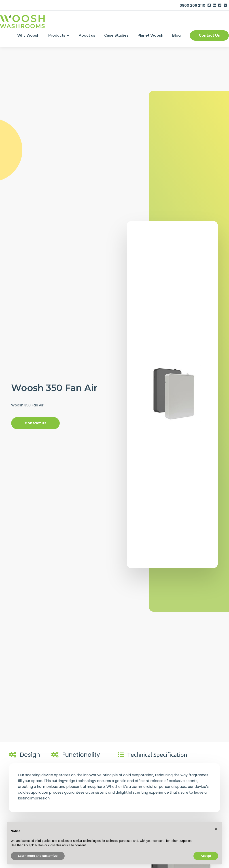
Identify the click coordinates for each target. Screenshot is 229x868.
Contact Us (209, 35)
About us (87, 35)
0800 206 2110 (192, 5)
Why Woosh (28, 35)
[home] (22, 22)
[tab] (24, 756)
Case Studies (116, 35)
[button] (59, 36)
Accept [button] (206, 856)
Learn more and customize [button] (38, 856)
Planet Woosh (150, 35)
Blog (176, 35)
